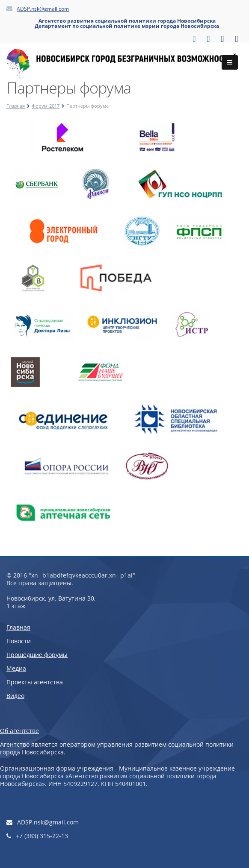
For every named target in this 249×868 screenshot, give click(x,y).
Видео (15, 696)
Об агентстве (19, 731)
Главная (16, 106)
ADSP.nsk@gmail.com (43, 9)
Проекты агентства (35, 682)
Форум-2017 (46, 106)
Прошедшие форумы (37, 655)
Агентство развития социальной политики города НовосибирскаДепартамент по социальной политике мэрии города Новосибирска (127, 23)
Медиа (16, 668)
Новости (19, 641)
